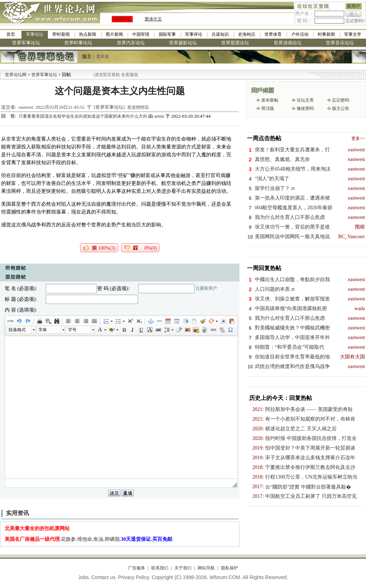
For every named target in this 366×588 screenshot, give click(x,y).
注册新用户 (206, 288)
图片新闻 (114, 34)
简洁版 (268, 108)
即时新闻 (61, 34)
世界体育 (273, 34)
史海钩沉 (247, 34)
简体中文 (122, 19)
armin (159, 116)
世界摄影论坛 (183, 43)
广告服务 (137, 568)
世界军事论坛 (26, 43)
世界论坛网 (16, 75)
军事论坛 (35, 34)
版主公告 (341, 108)
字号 (72, 330)
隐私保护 (229, 568)
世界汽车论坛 (131, 43)
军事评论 (194, 34)
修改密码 (305, 108)
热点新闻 (88, 34)
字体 (43, 330)
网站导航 (206, 568)
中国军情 (141, 34)
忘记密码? (355, 21)
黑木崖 (103, 57)
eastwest (26, 107)
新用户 (353, 6)
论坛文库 (305, 100)
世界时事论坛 (78, 43)
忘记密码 (341, 100)
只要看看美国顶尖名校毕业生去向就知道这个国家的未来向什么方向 (83, 116)
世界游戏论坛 (288, 43)
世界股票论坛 (235, 43)
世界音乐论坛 (340, 43)
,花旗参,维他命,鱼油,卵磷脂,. (89, 539)
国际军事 (167, 34)
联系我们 (160, 568)
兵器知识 (220, 34)
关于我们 (183, 568)
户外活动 (300, 34)
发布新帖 (270, 100)
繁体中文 (153, 19)
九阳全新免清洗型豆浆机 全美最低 (114, 75)
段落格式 (17, 330)
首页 (11, 34)
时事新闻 (326, 34)
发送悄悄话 (138, 107)
